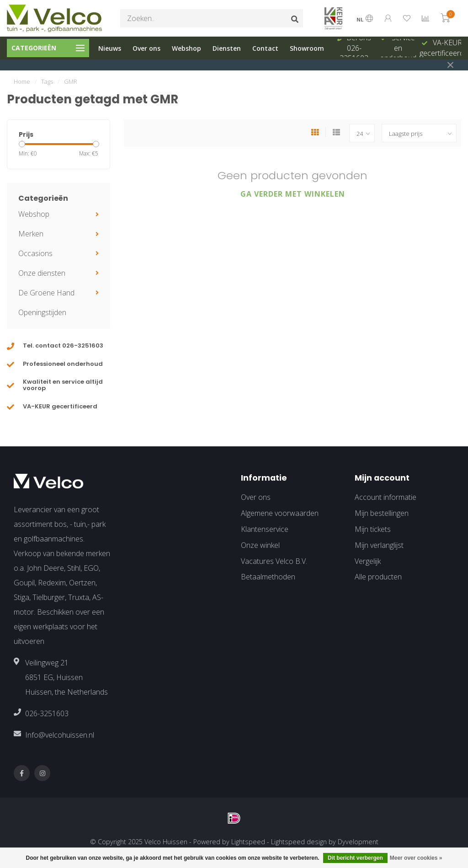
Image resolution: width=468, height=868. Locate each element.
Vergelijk (368, 561)
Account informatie (386, 497)
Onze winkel (260, 545)
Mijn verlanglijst (379, 545)
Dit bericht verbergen (355, 858)
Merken (31, 234)
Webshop (186, 48)
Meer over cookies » (416, 858)
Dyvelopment (358, 842)
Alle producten (378, 577)
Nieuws (110, 48)
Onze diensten (42, 273)
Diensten (227, 48)
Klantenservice (265, 529)
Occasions (35, 253)
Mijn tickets (373, 529)
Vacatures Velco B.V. (274, 561)
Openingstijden (42, 312)
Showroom (307, 48)
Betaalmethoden (268, 577)
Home (22, 81)
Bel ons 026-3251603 (355, 48)
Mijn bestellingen (382, 513)
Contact (265, 48)
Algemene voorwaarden (280, 513)
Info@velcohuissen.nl (60, 735)
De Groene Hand (46, 293)
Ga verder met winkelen (293, 194)
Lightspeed (248, 842)
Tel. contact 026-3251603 (63, 346)
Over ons (146, 48)
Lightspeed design (299, 842)
